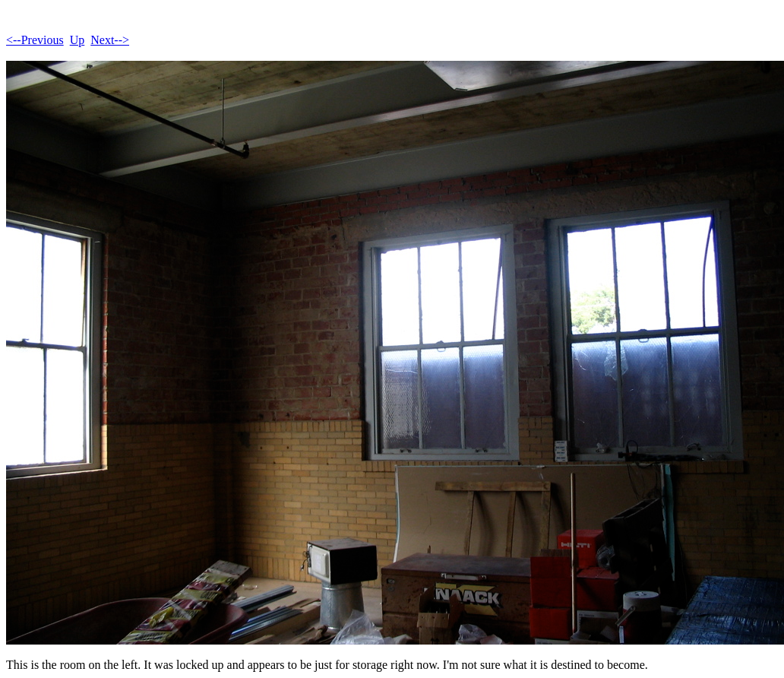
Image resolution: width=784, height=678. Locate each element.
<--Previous (35, 40)
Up (77, 40)
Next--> (110, 40)
